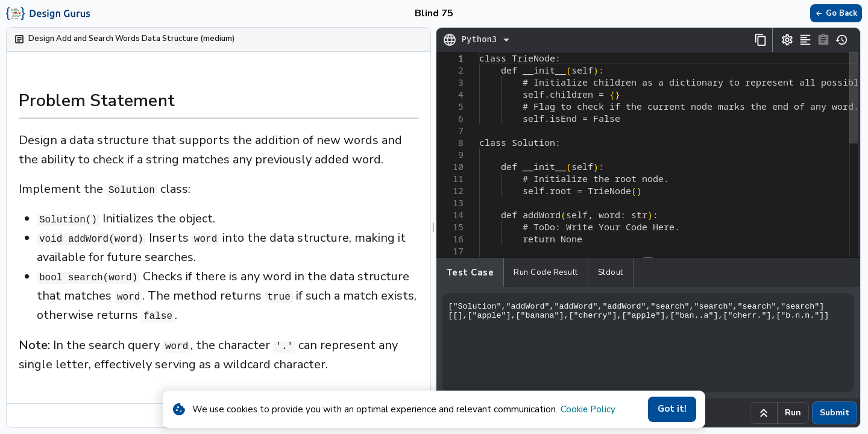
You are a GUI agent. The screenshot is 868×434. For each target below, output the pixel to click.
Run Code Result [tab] (546, 272)
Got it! (672, 409)
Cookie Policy (588, 409)
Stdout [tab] (611, 272)
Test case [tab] (470, 272)
